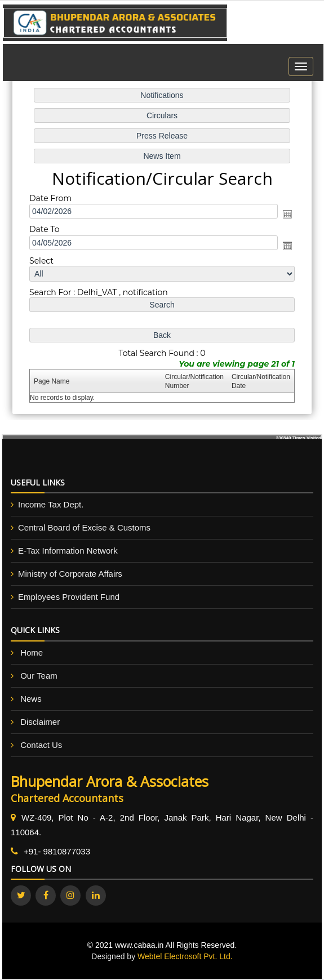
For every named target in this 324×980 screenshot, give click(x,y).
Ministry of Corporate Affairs (70, 574)
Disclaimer (40, 722)
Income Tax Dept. (51, 504)
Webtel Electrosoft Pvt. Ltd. (185, 956)
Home (32, 652)
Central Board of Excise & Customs (84, 527)
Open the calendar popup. (287, 215)
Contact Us (41, 745)
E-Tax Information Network (68, 551)
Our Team (39, 676)
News (31, 699)
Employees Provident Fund (69, 597)
